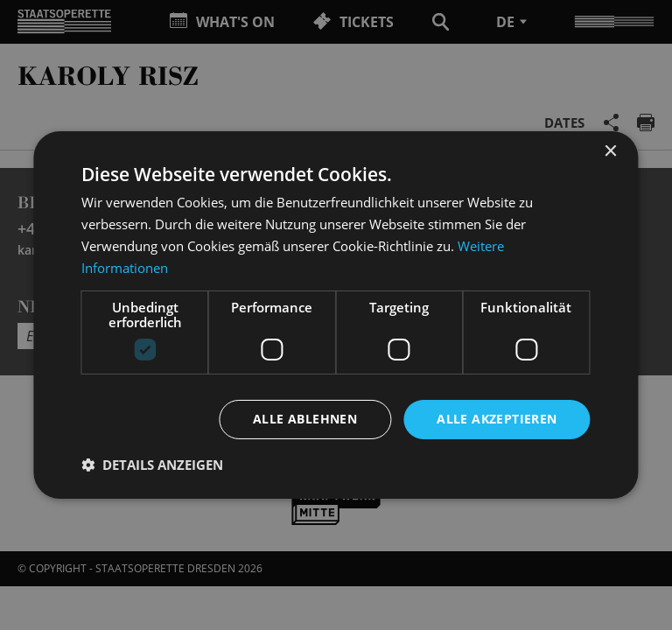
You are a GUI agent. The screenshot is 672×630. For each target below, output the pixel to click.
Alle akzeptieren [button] (497, 419)
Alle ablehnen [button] (305, 419)
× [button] (610, 152)
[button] (152, 465)
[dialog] (336, 315)
